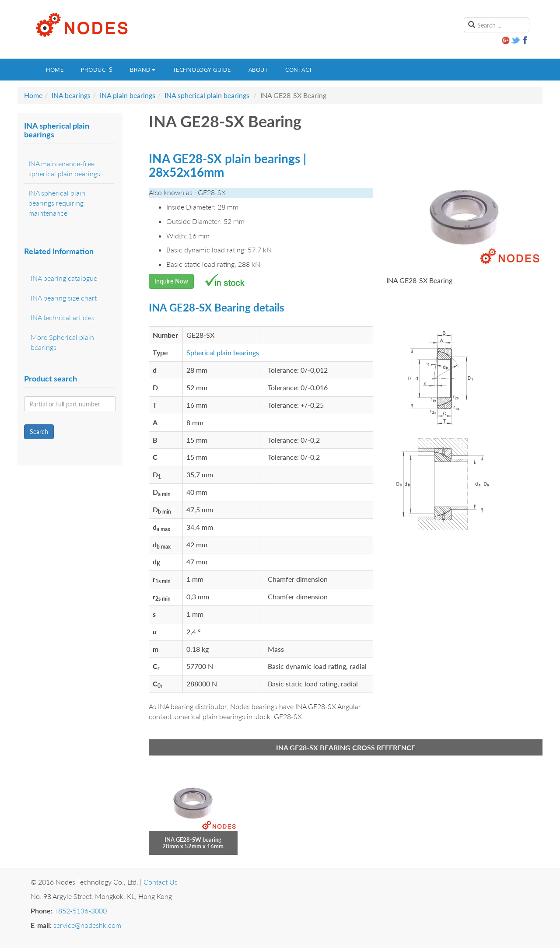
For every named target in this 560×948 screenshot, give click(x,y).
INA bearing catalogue (64, 278)
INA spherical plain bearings (207, 95)
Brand (143, 70)
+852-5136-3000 (80, 911)
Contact (299, 70)
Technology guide (202, 70)
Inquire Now (171, 281)
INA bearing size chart (64, 298)
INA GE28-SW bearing (193, 840)
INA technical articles (63, 317)
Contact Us (161, 882)
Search (39, 432)
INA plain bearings (128, 95)
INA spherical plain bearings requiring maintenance (57, 203)
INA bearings (71, 95)
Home (55, 70)
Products (97, 70)
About (258, 70)
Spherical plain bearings (223, 352)
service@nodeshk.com (87, 925)
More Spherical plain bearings (62, 342)
